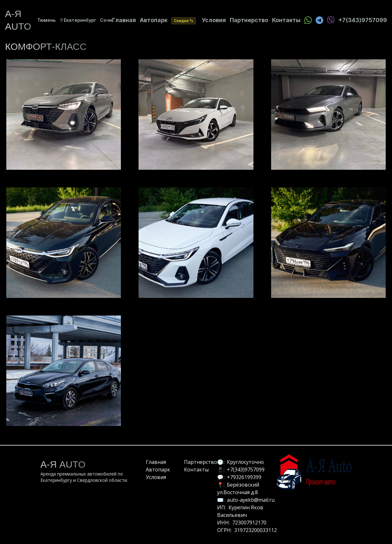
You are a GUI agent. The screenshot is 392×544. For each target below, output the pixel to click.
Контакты (286, 20)
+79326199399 (244, 477)
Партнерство (249, 20)
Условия (214, 20)
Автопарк (154, 20)
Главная (124, 20)
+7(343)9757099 (246, 470)
